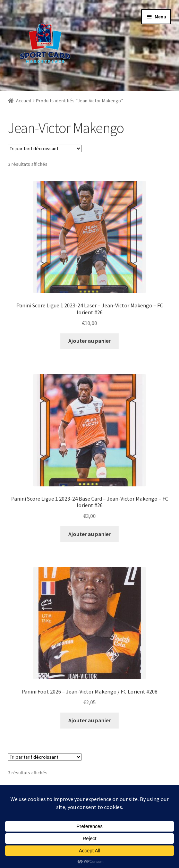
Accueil (23, 101)
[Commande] (45, 148)
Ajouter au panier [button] (89, 341)
